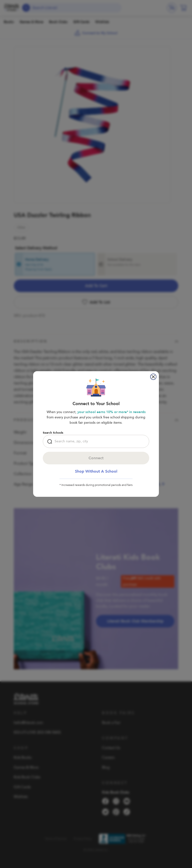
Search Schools (53, 433)
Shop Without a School (96, 471)
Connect (96, 458)
